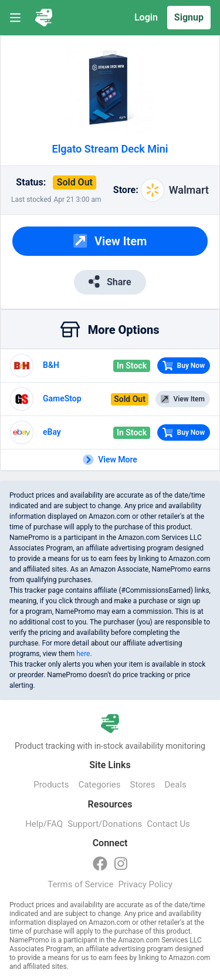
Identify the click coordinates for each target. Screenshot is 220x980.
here (83, 654)
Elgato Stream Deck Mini (110, 149)
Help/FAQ (44, 824)
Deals (175, 785)
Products (51, 785)
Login (146, 17)
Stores (143, 785)
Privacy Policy (145, 884)
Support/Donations (105, 824)
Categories (99, 785)
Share (110, 281)
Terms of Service (80, 884)
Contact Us (168, 824)
